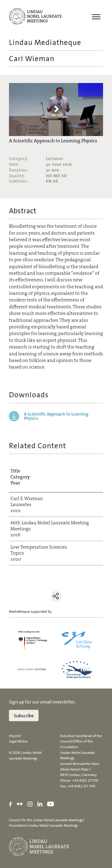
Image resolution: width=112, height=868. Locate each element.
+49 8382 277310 (85, 781)
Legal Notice (18, 741)
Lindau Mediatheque (45, 42)
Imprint (15, 736)
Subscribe (24, 716)
